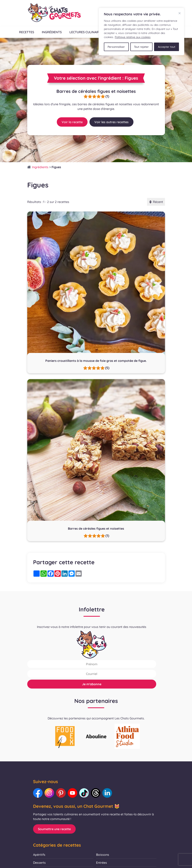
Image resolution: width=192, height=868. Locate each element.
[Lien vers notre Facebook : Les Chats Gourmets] (38, 793)
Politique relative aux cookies (133, 37)
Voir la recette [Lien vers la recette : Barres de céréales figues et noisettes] (72, 122)
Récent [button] (156, 202)
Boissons (103, 855)
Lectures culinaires (86, 32)
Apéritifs (39, 855)
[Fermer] (180, 13)
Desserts (39, 863)
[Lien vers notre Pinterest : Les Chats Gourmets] (61, 793)
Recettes (26, 32)
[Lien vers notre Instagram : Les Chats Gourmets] (50, 793)
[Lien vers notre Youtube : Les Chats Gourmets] (73, 793)
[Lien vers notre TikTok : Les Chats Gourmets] (85, 793)
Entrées (102, 863)
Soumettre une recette (54, 829)
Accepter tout (167, 47)
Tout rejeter (141, 47)
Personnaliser (116, 47)
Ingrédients (52, 32)
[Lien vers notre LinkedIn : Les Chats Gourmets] (108, 793)
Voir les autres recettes (111, 122)
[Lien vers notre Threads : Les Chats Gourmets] (96, 793)
